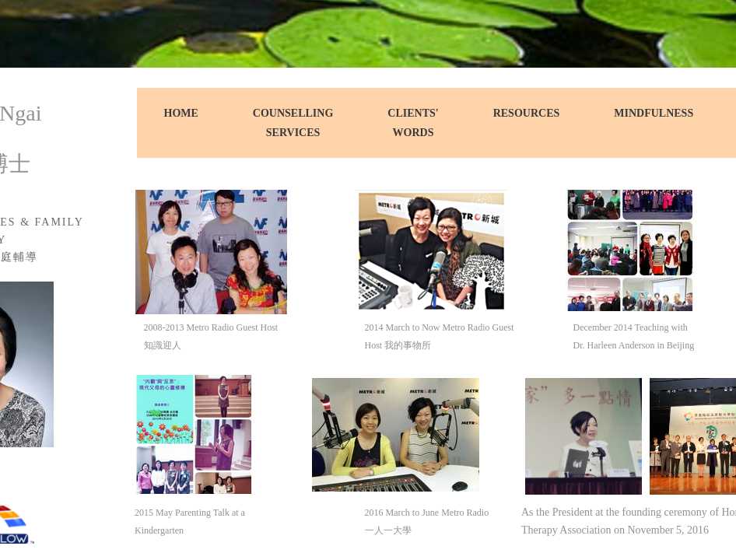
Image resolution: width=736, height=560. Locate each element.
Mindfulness (654, 113)
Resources (527, 113)
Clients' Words (413, 123)
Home (181, 113)
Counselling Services (293, 123)
